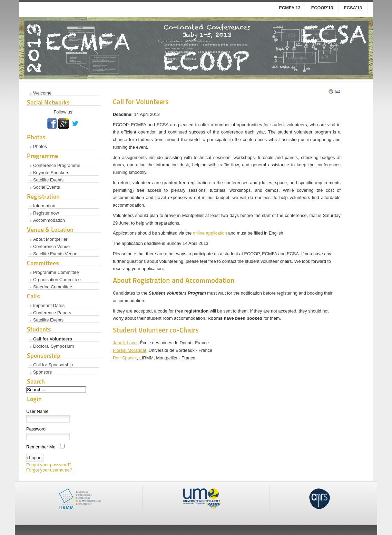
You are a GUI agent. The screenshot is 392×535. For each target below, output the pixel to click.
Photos (40, 146)
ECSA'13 (353, 8)
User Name (37, 411)
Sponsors (42, 372)
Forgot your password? (49, 465)
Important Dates (49, 305)
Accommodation (49, 220)
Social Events (47, 187)
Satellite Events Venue (55, 254)
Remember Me (41, 447)
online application (210, 233)
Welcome (42, 93)
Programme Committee (56, 272)
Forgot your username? (49, 470)
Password (36, 429)
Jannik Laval (125, 343)
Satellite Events (48, 180)
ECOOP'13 (322, 8)
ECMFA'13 (290, 8)
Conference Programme (57, 165)
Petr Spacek (125, 358)
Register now (46, 213)
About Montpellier (50, 239)
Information (44, 206)
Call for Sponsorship (53, 365)
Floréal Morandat (130, 350)
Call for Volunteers (53, 339)
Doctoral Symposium (53, 346)
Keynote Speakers (51, 173)
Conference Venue (51, 246)
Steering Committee (53, 287)
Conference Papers (52, 313)
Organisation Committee (57, 280)
